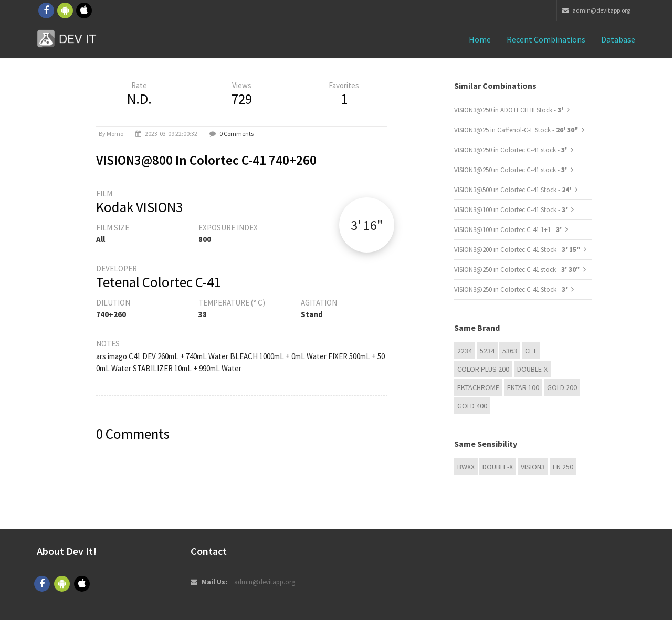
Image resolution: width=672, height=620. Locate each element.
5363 (510, 351)
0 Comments (237, 134)
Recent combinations (546, 39)
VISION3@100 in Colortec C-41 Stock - (512, 210)
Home (480, 39)
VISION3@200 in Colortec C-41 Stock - (517, 250)
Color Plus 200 (483, 369)
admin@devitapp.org (596, 10)
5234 (487, 351)
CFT (531, 351)
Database (618, 39)
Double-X (532, 369)
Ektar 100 (523, 387)
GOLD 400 (472, 406)
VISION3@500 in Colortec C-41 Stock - (513, 190)
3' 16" (367, 225)
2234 (465, 351)
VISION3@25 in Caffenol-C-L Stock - (516, 130)
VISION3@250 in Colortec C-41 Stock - (512, 290)
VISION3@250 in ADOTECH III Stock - (510, 110)
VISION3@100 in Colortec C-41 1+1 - (509, 230)
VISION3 (533, 467)
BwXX (466, 467)
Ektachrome (478, 387)
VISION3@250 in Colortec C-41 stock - (511, 150)
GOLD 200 (562, 387)
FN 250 (563, 467)
